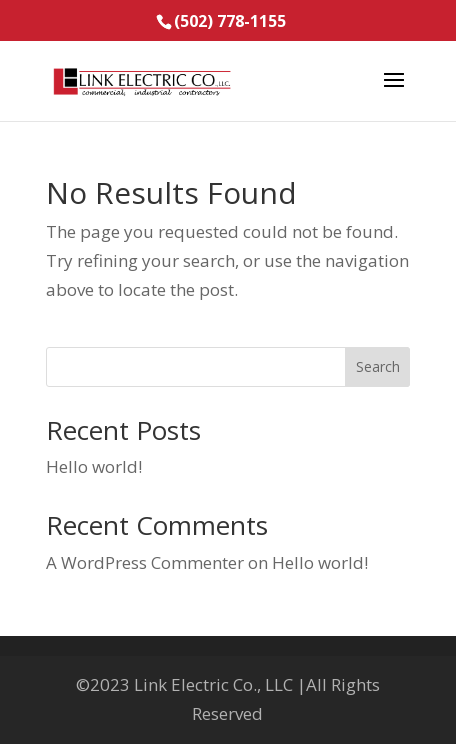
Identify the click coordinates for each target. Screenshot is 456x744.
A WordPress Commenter (145, 562)
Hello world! (94, 466)
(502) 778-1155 (230, 21)
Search (378, 366)
